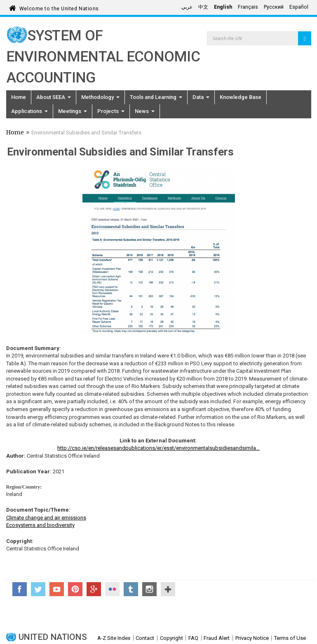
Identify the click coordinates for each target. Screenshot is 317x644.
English (223, 7)
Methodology (100, 97)
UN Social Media (168, 589)
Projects (111, 111)
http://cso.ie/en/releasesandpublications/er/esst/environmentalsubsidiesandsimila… (158, 448)
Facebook (20, 589)
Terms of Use (290, 638)
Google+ (94, 589)
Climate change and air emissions (46, 518)
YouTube (57, 589)
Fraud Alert (217, 638)
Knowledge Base (241, 97)
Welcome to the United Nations (59, 7)
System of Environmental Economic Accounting (103, 57)
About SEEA (54, 97)
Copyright (171, 638)
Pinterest (75, 589)
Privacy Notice (252, 638)
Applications (29, 111)
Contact (145, 638)
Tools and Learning (156, 97)
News (145, 111)
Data (201, 97)
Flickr (112, 589)
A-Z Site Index (114, 638)
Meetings (73, 111)
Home (19, 97)
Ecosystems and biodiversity (40, 525)
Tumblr (131, 589)
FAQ (193, 638)
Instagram (149, 589)
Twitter (38, 589)
